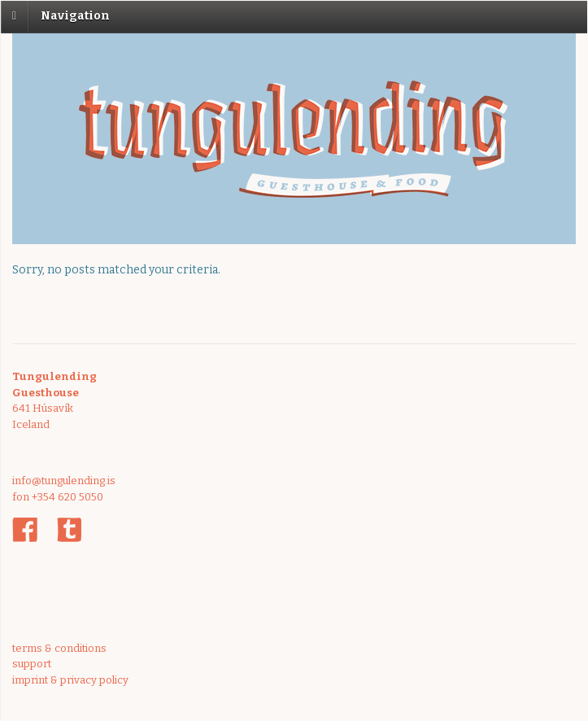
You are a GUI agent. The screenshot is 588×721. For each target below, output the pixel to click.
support (32, 664)
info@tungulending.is (64, 481)
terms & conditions (59, 648)
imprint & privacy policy (70, 680)
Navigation (75, 16)
